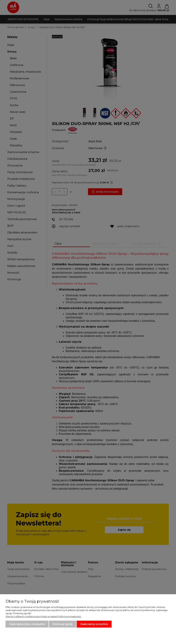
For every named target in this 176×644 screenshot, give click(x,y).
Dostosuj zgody (63, 624)
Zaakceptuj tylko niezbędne (27, 624)
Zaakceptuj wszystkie (94, 624)
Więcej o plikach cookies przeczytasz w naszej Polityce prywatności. (43, 616)
